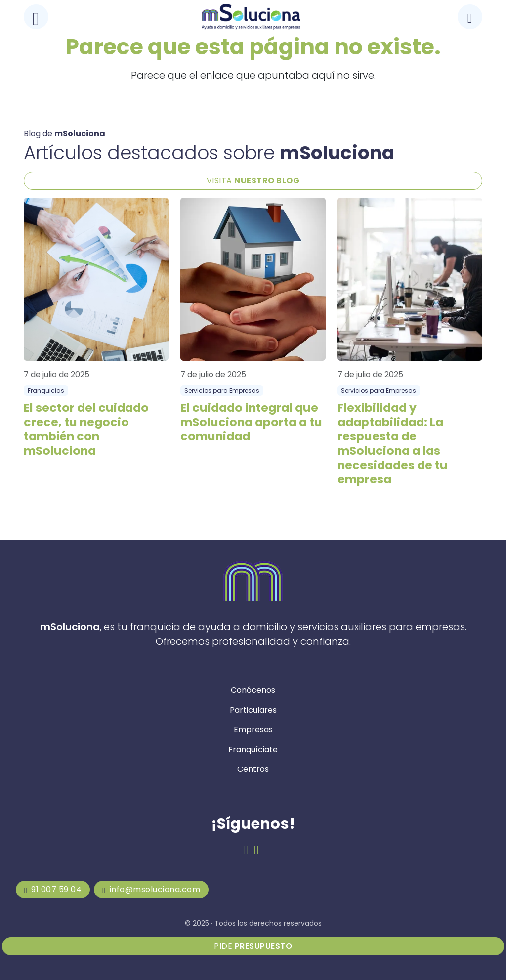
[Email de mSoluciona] (256, 850)
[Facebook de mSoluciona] (246, 850)
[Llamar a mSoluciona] (470, 17)
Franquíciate (253, 749)
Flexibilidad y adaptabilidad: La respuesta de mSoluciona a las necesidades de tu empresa (393, 444)
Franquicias (46, 391)
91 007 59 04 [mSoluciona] (53, 889)
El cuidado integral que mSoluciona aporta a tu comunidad (251, 422)
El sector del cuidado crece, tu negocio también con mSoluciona (86, 429)
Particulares (253, 710)
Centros (253, 769)
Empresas (253, 730)
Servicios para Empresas (222, 391)
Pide (253, 946)
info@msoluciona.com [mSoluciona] (151, 889)
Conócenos (253, 690)
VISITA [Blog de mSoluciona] (253, 181)
